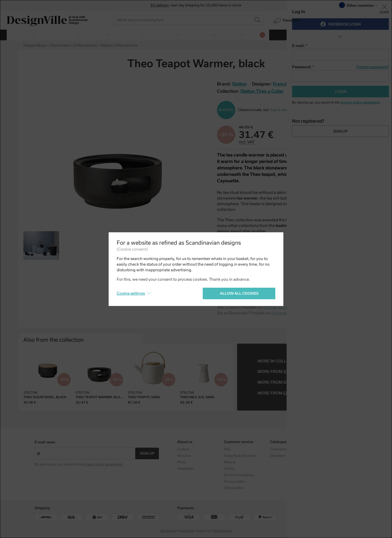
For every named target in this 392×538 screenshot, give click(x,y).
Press (181, 462)
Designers (278, 456)
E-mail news (45, 442)
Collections (278, 449)
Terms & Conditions (239, 475)
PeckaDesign (222, 531)
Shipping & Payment (240, 456)
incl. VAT (247, 142)
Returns (230, 462)
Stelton (292, 372)
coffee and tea (301, 393)
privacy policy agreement (103, 464)
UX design (168, 531)
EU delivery (160, 5)
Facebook (324, 456)
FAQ (227, 449)
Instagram (324, 449)
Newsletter (186, 469)
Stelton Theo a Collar (262, 91)
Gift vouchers (234, 488)
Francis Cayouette (292, 84)
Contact (183, 449)
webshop (187, 531)
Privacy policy (234, 482)
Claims (229, 469)
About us (184, 456)
